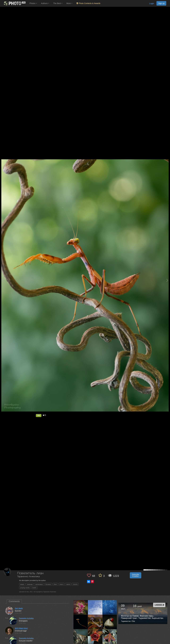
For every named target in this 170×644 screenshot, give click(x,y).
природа (30, 584)
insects (75, 584)
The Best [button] (58, 3)
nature (68, 584)
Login (152, 3)
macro (62, 584)
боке (55, 584)
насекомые (39, 584)
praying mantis (25, 588)
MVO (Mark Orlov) (21, 628)
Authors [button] (45, 3)
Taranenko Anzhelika (26, 618)
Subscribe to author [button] (136, 575)
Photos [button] (33, 3)
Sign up (161, 3)
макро (22, 584)
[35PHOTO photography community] (14, 3)
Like (39, 415)
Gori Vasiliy (19, 608)
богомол (48, 584)
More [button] (69, 3)
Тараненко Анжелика (28, 577)
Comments (14, 601)
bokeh (34, 588)
